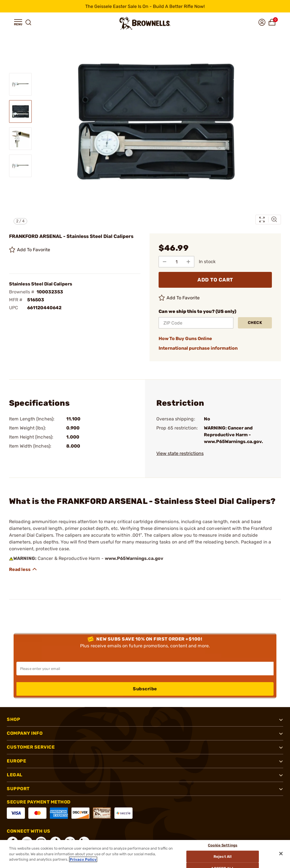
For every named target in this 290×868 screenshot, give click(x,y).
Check (255, 323)
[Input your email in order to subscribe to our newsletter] (145, 669)
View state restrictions (180, 453)
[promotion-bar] (145, 6)
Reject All (223, 857)
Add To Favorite (30, 250)
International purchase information (198, 348)
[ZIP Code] (196, 323)
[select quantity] (176, 262)
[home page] (145, 23)
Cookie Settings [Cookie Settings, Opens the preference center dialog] (223, 845)
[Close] (281, 854)
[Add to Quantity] (188, 262)
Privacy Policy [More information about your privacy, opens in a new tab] (83, 859)
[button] (18, 22)
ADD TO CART (215, 280)
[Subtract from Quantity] (165, 262)
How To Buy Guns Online (185, 339)
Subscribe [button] (145, 689)
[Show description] (23, 569)
